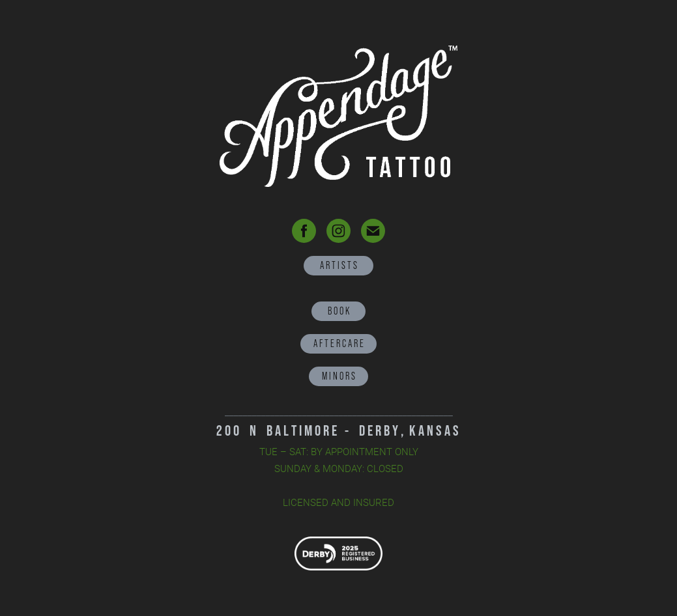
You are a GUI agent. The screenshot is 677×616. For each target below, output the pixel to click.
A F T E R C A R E (339, 343)
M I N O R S (339, 376)
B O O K (339, 311)
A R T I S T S (339, 265)
